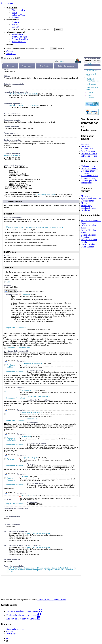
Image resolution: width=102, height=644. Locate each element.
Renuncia (25, 477)
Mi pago (85, 203)
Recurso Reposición (28, 496)
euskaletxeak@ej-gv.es (12, 155)
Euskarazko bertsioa (15, 629)
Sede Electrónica (19, 42)
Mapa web (16, 27)
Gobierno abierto (88, 178)
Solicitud (10, 282)
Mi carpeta (11, 54)
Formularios (26, 294)
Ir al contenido (7, 3)
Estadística (86, 210)
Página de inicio (19, 10)
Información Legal (89, 153)
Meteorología (87, 206)
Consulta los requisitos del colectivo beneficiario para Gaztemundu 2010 (35, 227)
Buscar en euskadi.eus (21, 29)
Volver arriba (12, 634)
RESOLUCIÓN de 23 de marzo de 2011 (24, 94)
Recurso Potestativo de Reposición (37, 533)
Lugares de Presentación (16, 328)
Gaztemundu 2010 (15, 202)
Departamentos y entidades (88, 172)
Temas (14, 13)
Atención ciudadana (90, 176)
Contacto (16, 22)
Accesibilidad (18, 34)
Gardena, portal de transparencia (89, 182)
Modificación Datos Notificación (32, 413)
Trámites (15, 17)
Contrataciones (87, 201)
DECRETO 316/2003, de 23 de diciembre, (24, 106)
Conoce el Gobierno (90, 168)
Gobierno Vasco (18, 15)
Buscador (16, 24)
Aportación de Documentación (18, 348)
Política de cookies (20, 39)
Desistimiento (26, 437)
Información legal (19, 37)
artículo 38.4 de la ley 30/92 (45, 194)
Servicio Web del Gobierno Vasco (52, 600)
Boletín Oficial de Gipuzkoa (89, 236)
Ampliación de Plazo (29, 390)
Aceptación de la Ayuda (30, 458)
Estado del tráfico (89, 208)
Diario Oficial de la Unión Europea (89, 246)
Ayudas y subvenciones (91, 198)
